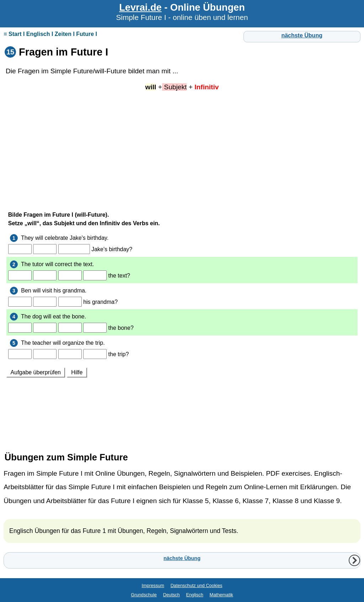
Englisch (194, 595)
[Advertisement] (182, 148)
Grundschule (144, 595)
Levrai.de (140, 7)
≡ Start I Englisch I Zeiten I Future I (50, 34)
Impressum (153, 585)
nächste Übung (302, 35)
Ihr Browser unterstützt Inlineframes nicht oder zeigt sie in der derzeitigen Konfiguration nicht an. (182, 320)
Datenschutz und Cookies (197, 585)
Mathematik (221, 595)
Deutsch (172, 595)
